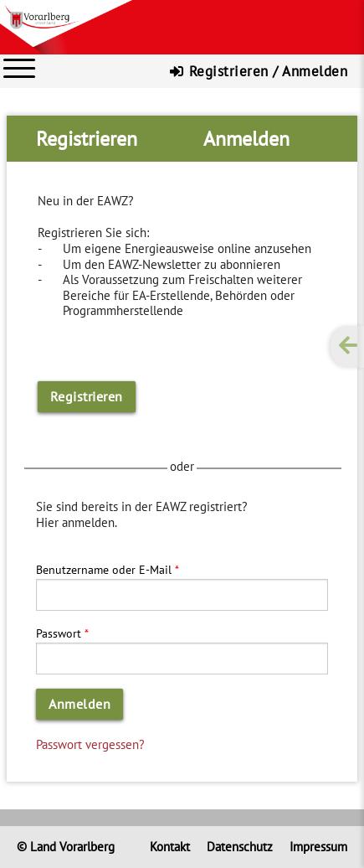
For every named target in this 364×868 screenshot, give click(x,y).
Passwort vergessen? (90, 744)
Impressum (318, 847)
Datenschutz (240, 847)
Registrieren (87, 396)
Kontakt (170, 847)
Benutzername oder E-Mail (104, 569)
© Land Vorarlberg (66, 847)
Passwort (59, 633)
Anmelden (79, 704)
